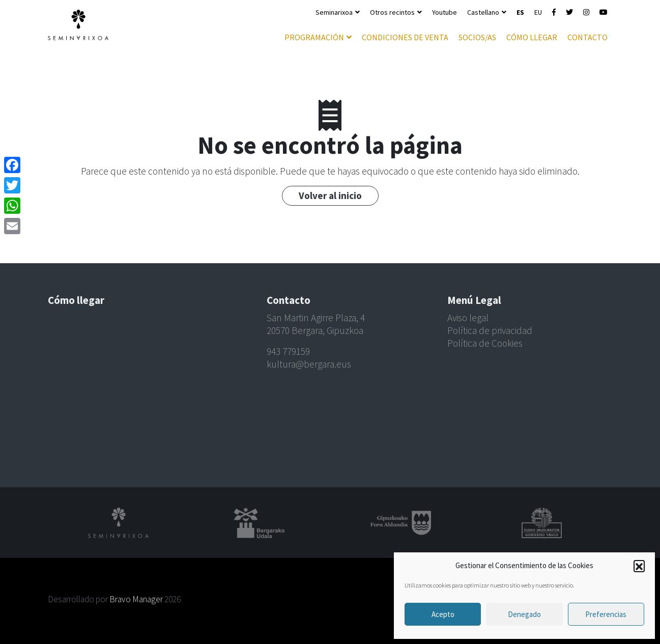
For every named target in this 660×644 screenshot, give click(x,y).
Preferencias (606, 614)
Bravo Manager (136, 599)
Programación (314, 37)
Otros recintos (392, 12)
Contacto (587, 37)
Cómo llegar (532, 37)
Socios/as (477, 37)
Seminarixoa (334, 12)
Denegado (524, 614)
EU (538, 12)
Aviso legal (468, 318)
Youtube (444, 12)
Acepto (443, 614)
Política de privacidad (490, 330)
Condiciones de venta (405, 37)
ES (520, 12)
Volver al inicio (330, 195)
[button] (639, 566)
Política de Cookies (485, 343)
